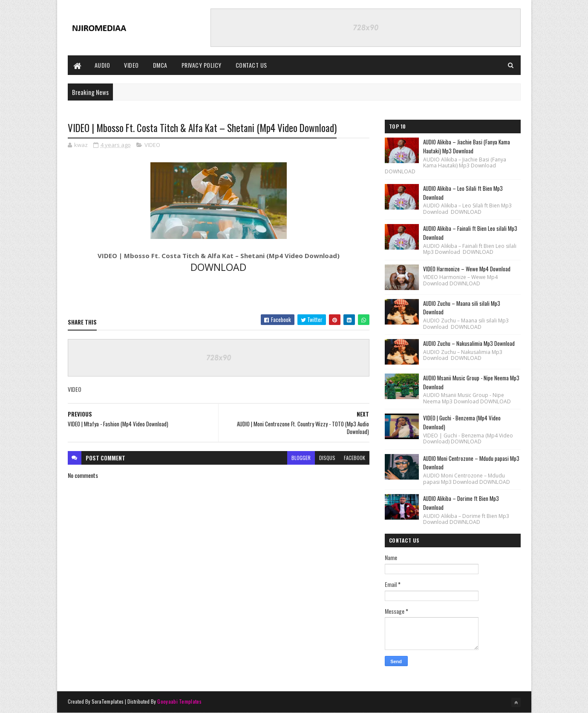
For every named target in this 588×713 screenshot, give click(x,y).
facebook (355, 458)
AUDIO (102, 65)
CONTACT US (251, 65)
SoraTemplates (108, 701)
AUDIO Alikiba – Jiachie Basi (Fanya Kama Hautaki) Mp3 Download (467, 146)
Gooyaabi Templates (179, 701)
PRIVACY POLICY (202, 65)
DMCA (160, 65)
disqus (327, 458)
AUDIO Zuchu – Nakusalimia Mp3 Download (469, 343)
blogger (301, 458)
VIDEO (131, 65)
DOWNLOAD (218, 267)
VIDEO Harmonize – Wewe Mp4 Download (467, 269)
